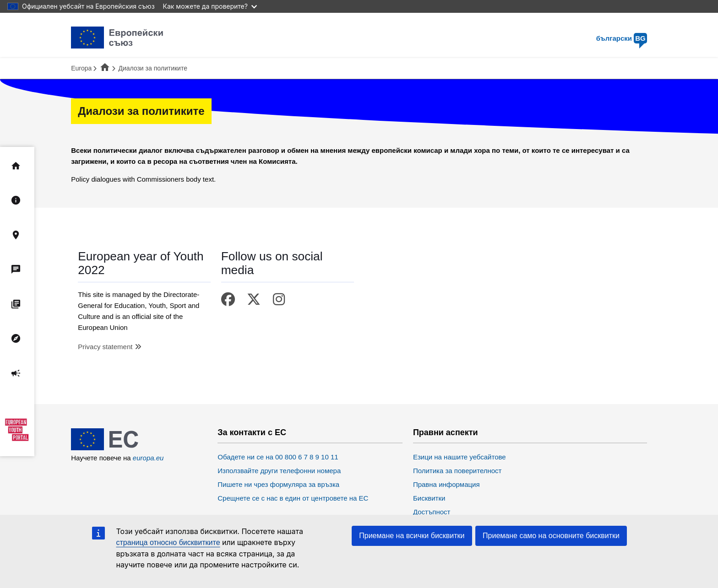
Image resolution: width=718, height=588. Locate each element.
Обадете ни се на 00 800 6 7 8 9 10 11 (278, 457)
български (622, 38)
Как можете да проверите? (210, 6)
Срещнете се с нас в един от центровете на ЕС (293, 498)
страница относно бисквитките (168, 542)
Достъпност (432, 512)
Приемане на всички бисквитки (412, 536)
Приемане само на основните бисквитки (551, 536)
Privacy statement (105, 347)
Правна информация (446, 484)
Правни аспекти (446, 433)
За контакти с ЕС (252, 433)
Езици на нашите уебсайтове (460, 457)
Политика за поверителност (457, 471)
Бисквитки (429, 498)
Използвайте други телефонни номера (279, 471)
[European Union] (117, 448)
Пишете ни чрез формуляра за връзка (278, 484)
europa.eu (148, 458)
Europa (81, 68)
